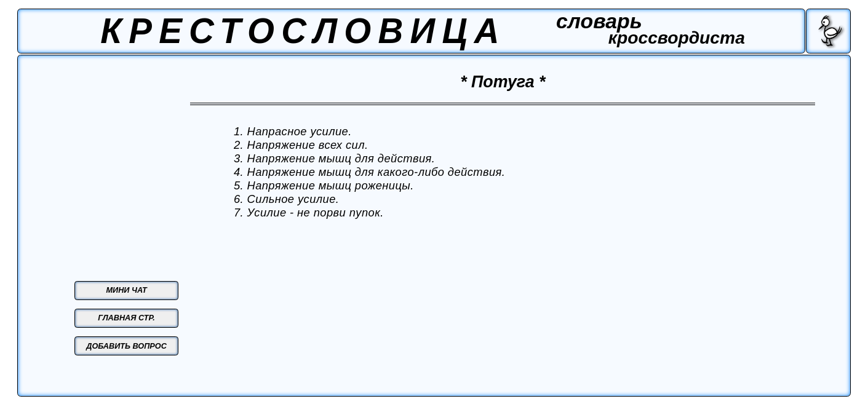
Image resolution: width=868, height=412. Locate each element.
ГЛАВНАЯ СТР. (126, 318)
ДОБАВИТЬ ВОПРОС (126, 346)
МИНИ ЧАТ (127, 290)
